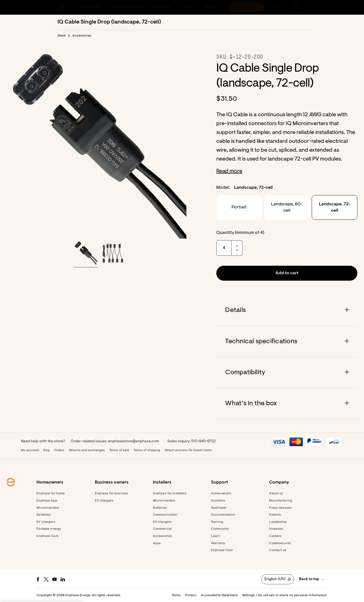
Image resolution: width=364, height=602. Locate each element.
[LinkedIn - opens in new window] (63, 579)
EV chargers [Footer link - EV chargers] (46, 522)
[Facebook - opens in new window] (38, 579)
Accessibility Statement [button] (219, 595)
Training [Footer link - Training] (217, 522)
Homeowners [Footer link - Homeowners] (221, 494)
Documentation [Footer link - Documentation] (223, 515)
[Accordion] (287, 310)
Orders (59, 450)
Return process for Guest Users (188, 450)
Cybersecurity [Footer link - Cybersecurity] (280, 543)
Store (62, 36)
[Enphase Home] (61, 7)
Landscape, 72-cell (335, 207)
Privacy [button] (191, 595)
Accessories (82, 36)
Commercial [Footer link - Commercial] (162, 529)
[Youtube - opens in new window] (54, 579)
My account (30, 450)
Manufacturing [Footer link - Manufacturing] (281, 501)
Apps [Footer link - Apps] (157, 543)
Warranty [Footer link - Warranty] (218, 543)
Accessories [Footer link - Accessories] (162, 536)
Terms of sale (119, 450)
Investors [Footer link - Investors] (276, 529)
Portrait (239, 207)
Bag (46, 450)
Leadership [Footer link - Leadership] (278, 522)
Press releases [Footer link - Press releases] (280, 508)
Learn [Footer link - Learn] (216, 536)
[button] (296, 7)
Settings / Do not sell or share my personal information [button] (284, 595)
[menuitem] (246, 7)
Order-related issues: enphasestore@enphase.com (115, 441)
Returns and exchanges (87, 450)
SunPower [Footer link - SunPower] (219, 508)
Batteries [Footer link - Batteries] (44, 515)
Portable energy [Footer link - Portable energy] (49, 529)
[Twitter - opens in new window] (46, 579)
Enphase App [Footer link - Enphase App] (47, 501)
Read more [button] (229, 171)
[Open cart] (277, 7)
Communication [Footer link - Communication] (165, 515)
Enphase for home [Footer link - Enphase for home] (51, 494)
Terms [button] (176, 595)
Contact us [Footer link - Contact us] (278, 550)
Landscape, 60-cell (287, 207)
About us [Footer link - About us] (276, 494)
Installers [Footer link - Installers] (218, 501)
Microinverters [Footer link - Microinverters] (48, 508)
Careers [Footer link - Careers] (275, 536)
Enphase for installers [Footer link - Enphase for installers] (170, 494)
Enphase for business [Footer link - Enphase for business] (111, 494)
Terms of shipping (147, 450)
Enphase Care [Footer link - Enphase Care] (47, 536)
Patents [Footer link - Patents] (275, 515)
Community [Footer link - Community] (220, 529)
